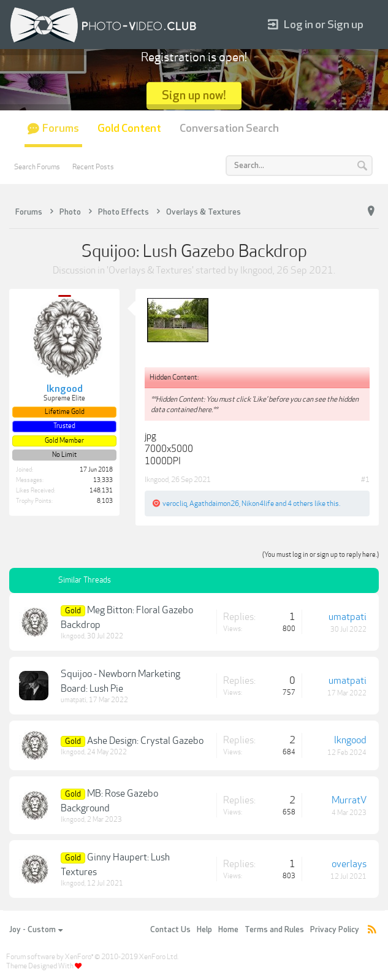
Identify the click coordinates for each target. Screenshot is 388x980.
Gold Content (129, 128)
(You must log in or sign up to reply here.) (321, 555)
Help (204, 930)
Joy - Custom (36, 930)
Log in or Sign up (316, 25)
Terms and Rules (274, 930)
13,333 (103, 480)
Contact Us (170, 930)
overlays (349, 864)
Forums (61, 128)
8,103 (105, 501)
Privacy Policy (335, 930)
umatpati (348, 617)
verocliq (175, 503)
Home (228, 930)
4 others (300, 503)
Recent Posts (93, 167)
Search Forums (37, 167)
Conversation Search (229, 128)
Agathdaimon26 (214, 503)
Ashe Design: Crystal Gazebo (145, 741)
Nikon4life (258, 503)
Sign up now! (194, 95)
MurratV (349, 800)
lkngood (257, 270)
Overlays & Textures (150, 270)
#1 (365, 480)
